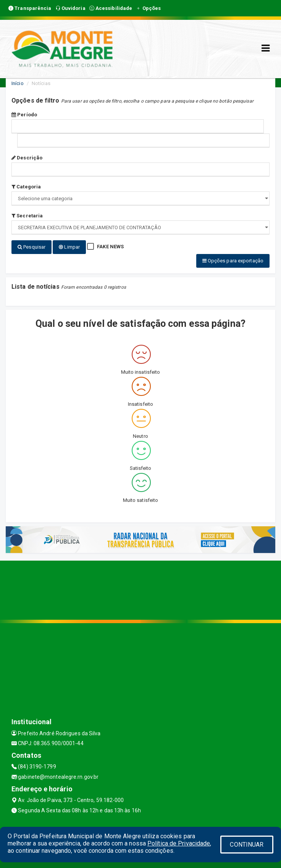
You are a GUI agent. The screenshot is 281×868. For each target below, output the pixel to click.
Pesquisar (31, 247)
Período (24, 115)
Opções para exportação (233, 261)
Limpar (69, 247)
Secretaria (27, 216)
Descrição (27, 158)
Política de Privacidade (179, 843)
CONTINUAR (247, 845)
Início (18, 83)
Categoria (26, 187)
